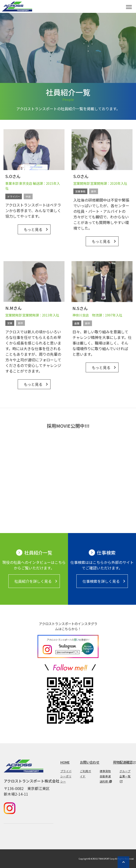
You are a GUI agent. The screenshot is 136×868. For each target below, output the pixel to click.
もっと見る (37, 229)
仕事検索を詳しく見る (105, 581)
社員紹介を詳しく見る (37, 581)
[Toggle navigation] (129, 6)
